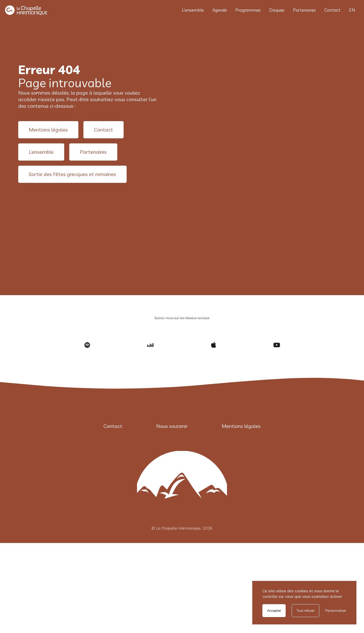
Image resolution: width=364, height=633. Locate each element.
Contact (332, 10)
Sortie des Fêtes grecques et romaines (72, 174)
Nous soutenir (172, 426)
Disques (277, 10)
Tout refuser (306, 610)
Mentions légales (48, 130)
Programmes (248, 10)
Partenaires (304, 10)
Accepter (274, 610)
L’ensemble (193, 10)
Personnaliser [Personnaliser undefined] (336, 610)
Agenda (220, 10)
